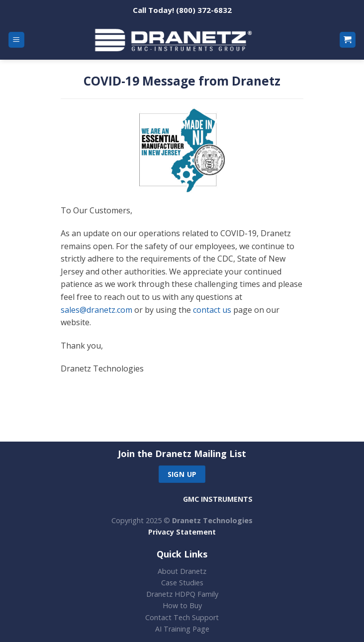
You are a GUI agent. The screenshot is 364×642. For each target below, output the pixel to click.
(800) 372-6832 (204, 10)
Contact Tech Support (182, 617)
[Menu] (17, 40)
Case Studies (182, 583)
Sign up (182, 474)
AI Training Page (182, 629)
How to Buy (182, 605)
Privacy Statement (182, 532)
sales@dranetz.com (96, 310)
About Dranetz (182, 571)
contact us (212, 310)
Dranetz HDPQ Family (182, 594)
